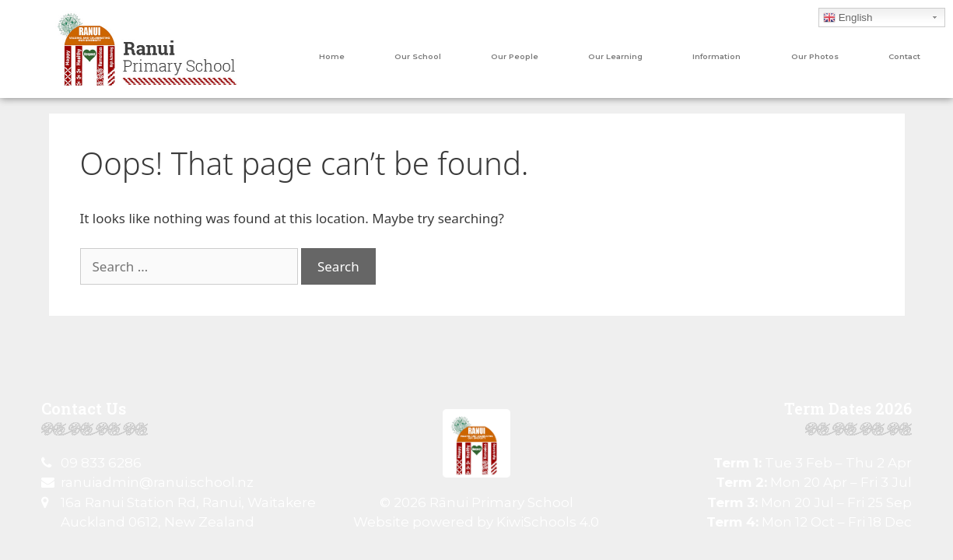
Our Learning (615, 56)
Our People (515, 56)
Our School (418, 56)
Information (717, 56)
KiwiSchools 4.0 (548, 522)
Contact (904, 56)
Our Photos (815, 56)
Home (332, 56)
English (848, 18)
